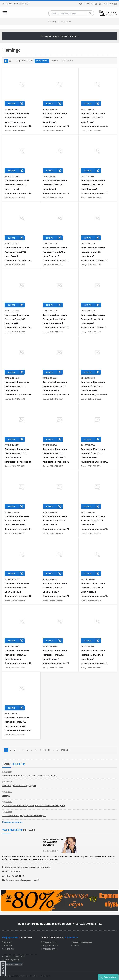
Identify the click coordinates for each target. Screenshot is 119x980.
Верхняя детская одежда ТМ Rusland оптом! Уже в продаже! (29, 775)
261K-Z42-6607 (12, 579)
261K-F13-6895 (12, 512)
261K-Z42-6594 (50, 109)
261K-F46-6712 (88, 579)
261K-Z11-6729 (88, 311)
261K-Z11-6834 (50, 512)
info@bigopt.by (11, 960)
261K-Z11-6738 (12, 244)
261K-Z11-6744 (12, 311)
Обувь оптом (50, 942)
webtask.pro (45, 976)
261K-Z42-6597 (50, 579)
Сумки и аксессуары (82, 942)
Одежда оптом (51, 949)
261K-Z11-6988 (88, 512)
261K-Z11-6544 (88, 445)
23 (57, 750)
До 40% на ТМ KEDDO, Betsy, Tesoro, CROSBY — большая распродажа (33, 805)
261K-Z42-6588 (50, 646)
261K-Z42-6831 (12, 714)
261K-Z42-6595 (12, 109)
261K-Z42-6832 (88, 646)
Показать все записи (12, 822)
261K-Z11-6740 (12, 177)
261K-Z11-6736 (50, 244)
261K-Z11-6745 (88, 244)
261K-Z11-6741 (88, 109)
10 (45, 750)
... (53, 750)
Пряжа (76, 946)
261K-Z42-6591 (88, 177)
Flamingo (6, 795)
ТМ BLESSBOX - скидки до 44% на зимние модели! (24, 816)
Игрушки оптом (51, 946)
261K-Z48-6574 (50, 378)
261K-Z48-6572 (88, 378)
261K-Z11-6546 (50, 445)
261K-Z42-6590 (12, 646)
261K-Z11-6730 (50, 311)
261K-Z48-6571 (12, 445)
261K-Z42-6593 (50, 177)
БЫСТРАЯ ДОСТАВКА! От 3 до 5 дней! (19, 785)
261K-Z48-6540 (12, 378)
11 (49, 750)
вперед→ (65, 750)
